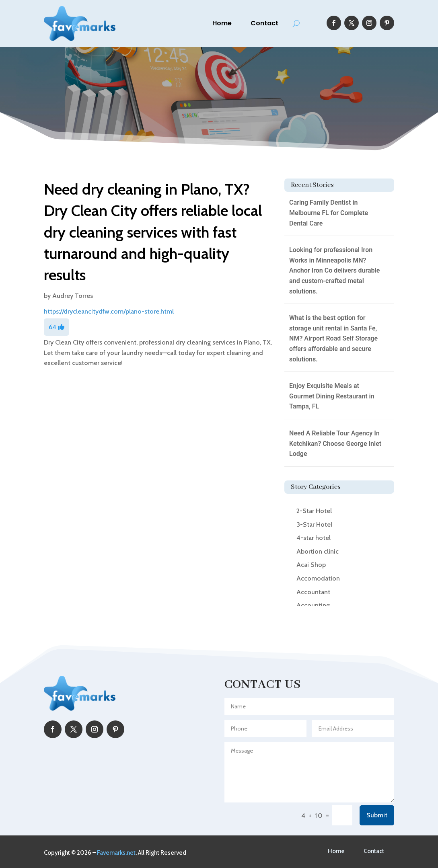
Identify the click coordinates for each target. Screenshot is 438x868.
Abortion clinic (318, 551)
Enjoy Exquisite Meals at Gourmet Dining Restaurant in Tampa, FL (332, 396)
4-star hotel (314, 538)
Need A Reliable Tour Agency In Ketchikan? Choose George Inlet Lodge (335, 443)
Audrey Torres (73, 296)
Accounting (313, 605)
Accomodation (318, 578)
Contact (264, 23)
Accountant (313, 592)
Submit (377, 815)
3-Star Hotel (314, 524)
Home (222, 23)
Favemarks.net (116, 853)
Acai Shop (311, 565)
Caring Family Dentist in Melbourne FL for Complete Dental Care (329, 213)
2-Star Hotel (314, 511)
